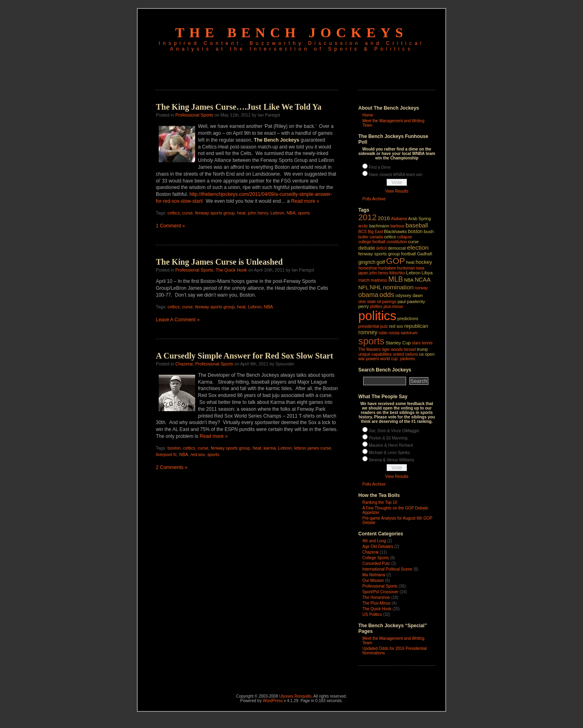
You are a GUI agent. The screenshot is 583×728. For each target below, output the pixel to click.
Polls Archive (374, 199)
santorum (409, 333)
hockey (424, 262)
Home (368, 115)
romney (368, 332)
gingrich (367, 262)
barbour (397, 226)
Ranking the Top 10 (380, 502)
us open (427, 354)
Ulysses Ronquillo (295, 696)
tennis (427, 343)
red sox (198, 454)
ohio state (367, 302)
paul (402, 301)
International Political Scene (387, 569)
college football (372, 242)
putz (384, 326)
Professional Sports (194, 115)
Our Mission (373, 580)
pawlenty (416, 301)
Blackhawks (395, 231)
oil (379, 302)
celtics (174, 213)
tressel (410, 349)
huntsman (406, 268)
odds (387, 295)
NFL (363, 288)
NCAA (422, 280)
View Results (397, 191)
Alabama (399, 219)
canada (376, 237)
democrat (397, 248)
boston (174, 448)
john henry (258, 213)
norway (421, 288)
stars (416, 343)
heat (241, 213)
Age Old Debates (378, 547)
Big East (375, 232)
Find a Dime (380, 167)
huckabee (387, 268)
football (408, 254)
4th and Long (374, 541)
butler (363, 237)
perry (364, 306)
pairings (389, 302)
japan (363, 273)
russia (394, 333)
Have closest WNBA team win (396, 175)
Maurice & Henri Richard (391, 445)
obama (368, 295)
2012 (367, 217)
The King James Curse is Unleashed (219, 262)
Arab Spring (419, 219)
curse (187, 213)
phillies (376, 307)
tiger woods (392, 349)
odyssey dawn (409, 295)
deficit (381, 248)
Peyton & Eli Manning (388, 438)
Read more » (305, 201)
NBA (291, 213)
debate (367, 248)
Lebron (277, 213)
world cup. (389, 359)
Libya (427, 273)
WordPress (273, 701)
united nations (405, 354)
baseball (417, 225)
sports (304, 213)
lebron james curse (313, 448)
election (418, 247)
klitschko (397, 273)
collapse (405, 237)
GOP (395, 261)
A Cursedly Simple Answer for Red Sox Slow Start (245, 356)
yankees (407, 359)
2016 (384, 218)
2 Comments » (172, 467)
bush (429, 231)
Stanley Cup (398, 343)
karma (270, 448)
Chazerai (184, 364)
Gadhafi (424, 254)
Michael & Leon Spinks (389, 453)
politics (377, 316)
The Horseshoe (376, 597)
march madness (373, 280)
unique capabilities (375, 354)
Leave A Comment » (178, 320)
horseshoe (368, 268)
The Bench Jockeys (291, 33)
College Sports (376, 558)
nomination (398, 287)
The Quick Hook (231, 270)
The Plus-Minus (376, 603)
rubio (383, 333)
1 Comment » (170, 226)
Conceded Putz (376, 564)
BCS (363, 232)
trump (422, 349)
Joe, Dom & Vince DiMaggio (394, 431)
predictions (408, 318)
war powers (369, 359)
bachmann (379, 226)
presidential (369, 326)
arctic (363, 226)
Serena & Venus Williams (392, 460)
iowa (420, 268)
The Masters (370, 349)
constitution (397, 242)
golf (381, 262)
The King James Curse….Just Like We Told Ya (239, 107)
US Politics (372, 614)
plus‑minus (393, 307)
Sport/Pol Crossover (380, 592)
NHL (376, 287)
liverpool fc (166, 454)
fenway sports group (215, 213)
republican (416, 326)
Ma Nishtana (374, 575)
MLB (396, 279)
